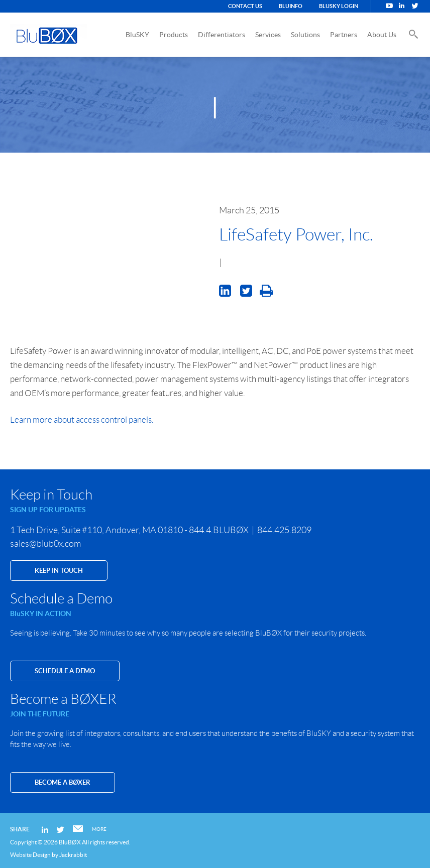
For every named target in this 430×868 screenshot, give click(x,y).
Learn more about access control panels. (82, 420)
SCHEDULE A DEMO (65, 671)
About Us (382, 35)
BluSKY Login (339, 6)
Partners (344, 35)
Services (268, 35)
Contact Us (245, 6)
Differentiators (222, 35)
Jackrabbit (73, 855)
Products (174, 35)
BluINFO (291, 6)
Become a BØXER (63, 782)
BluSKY (137, 35)
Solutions (305, 35)
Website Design (30, 855)
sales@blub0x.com (45, 544)
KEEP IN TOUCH (59, 571)
